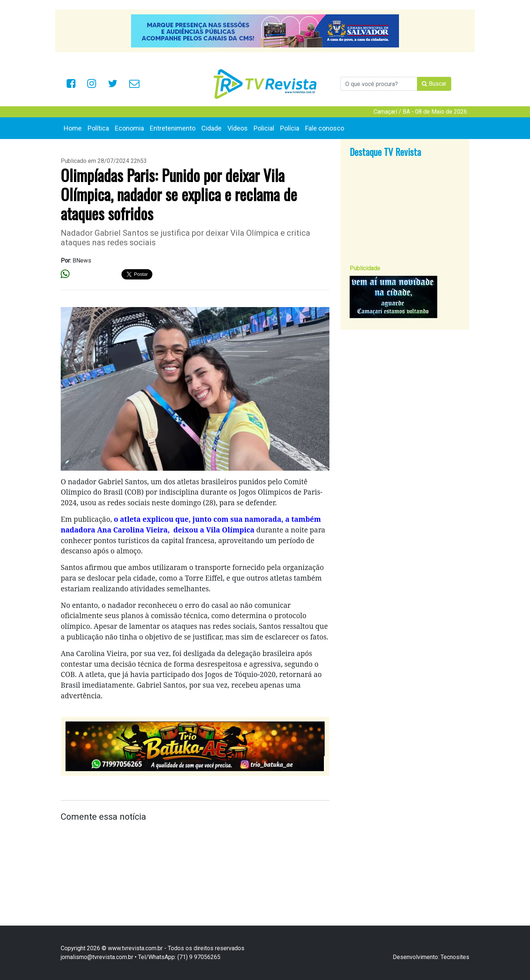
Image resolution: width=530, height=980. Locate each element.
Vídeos (238, 128)
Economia (129, 128)
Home (73, 128)
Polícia (290, 128)
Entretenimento (173, 128)
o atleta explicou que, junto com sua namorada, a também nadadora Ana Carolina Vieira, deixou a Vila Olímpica (191, 524)
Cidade (211, 128)
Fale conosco (325, 128)
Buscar (434, 84)
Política (98, 128)
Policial (264, 128)
